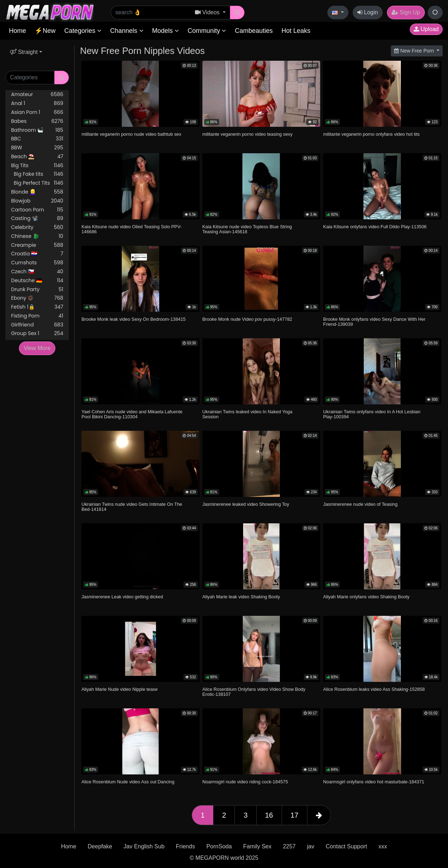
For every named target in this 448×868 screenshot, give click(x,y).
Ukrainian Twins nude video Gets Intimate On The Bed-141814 (132, 507)
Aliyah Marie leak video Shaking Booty (241, 597)
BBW (37, 148)
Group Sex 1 (37, 333)
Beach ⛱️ (37, 157)
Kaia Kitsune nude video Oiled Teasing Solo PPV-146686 (132, 229)
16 (269, 815)
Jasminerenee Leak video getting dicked (122, 597)
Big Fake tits (37, 174)
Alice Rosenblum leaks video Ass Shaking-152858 (374, 689)
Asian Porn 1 (37, 112)
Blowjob (37, 201)
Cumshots (37, 263)
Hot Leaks (296, 31)
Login (368, 12)
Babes (37, 121)
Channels (127, 31)
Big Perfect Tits (37, 183)
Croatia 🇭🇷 (37, 254)
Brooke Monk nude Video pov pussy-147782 (247, 319)
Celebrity (37, 227)
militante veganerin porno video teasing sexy (248, 134)
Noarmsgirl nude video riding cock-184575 (245, 782)
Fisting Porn (37, 316)
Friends (185, 846)
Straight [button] (24, 52)
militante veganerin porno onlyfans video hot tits (371, 134)
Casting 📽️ (37, 218)
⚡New (45, 31)
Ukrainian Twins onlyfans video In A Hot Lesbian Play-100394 (372, 414)
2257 (289, 846)
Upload (426, 29)
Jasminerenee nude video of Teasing (360, 504)
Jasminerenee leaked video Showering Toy (246, 504)
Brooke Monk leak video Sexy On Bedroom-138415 (134, 319)
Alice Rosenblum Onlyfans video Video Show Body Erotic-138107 (254, 692)
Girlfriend (37, 325)
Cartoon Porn (37, 210)
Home (17, 31)
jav (311, 846)
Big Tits (37, 166)
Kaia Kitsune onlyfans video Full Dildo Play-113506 (375, 227)
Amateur (37, 94)
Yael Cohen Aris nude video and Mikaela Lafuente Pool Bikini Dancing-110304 (132, 414)
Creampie (37, 245)
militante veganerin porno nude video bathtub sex (131, 134)
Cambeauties (254, 31)
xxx (383, 846)
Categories (83, 31)
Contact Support (347, 846)
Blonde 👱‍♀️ (37, 192)
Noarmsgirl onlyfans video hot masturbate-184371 (374, 782)
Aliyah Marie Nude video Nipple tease (119, 689)
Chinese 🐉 (37, 236)
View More (37, 348)
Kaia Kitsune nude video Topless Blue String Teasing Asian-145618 (247, 229)
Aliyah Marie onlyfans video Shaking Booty (366, 597)
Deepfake (100, 846)
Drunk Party (37, 290)
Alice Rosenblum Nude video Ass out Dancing (128, 782)
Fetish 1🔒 (37, 307)
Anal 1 (37, 103)
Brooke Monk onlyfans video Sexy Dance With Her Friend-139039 (374, 322)
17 (295, 815)
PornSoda (219, 846)
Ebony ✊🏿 (37, 298)
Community (207, 31)
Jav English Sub (144, 846)
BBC (37, 139)
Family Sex (257, 846)
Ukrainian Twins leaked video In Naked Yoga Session (247, 414)
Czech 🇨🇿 (37, 272)
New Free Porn (415, 51)
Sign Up (406, 12)
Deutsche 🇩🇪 (37, 281)
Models (165, 31)
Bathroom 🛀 (37, 130)
